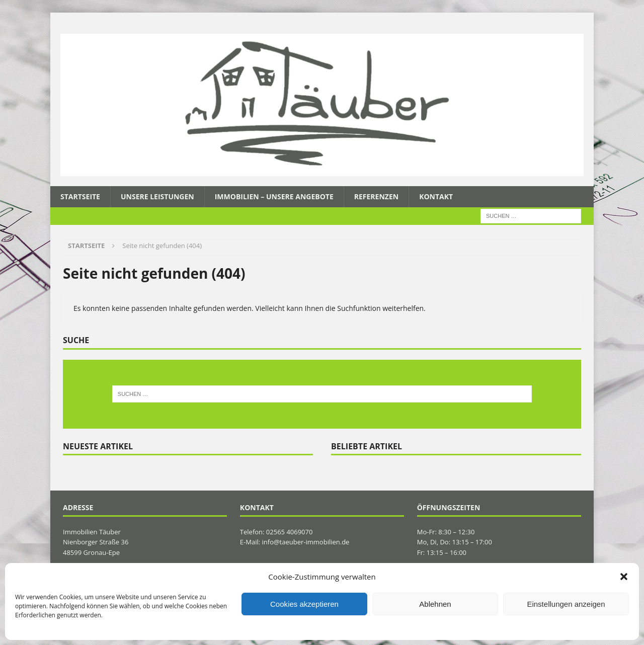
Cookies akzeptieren (304, 604)
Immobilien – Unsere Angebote (274, 196)
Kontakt (436, 196)
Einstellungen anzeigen (566, 604)
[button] (624, 577)
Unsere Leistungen (157, 196)
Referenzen (376, 196)
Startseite (80, 196)
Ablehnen (435, 604)
